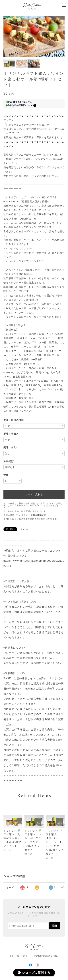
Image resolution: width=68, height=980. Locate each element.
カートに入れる (34, 494)
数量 (6, 475)
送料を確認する (38, 515)
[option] (35, 37)
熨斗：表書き (11, 434)
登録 (55, 926)
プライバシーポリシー (20, 956)
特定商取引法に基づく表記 (46, 956)
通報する (24, 529)
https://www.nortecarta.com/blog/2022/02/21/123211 (34, 563)
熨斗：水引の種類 (14, 420)
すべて (10, 887)
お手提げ (9, 461)
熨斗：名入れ (11, 447)
